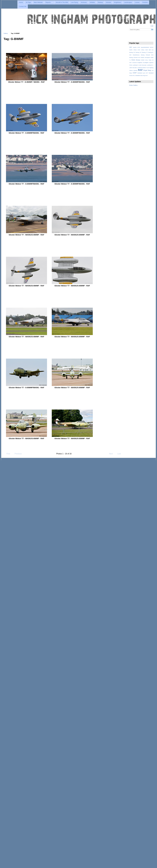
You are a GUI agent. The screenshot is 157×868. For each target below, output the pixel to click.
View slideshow (131, 39)
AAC (131, 47)
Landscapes (128, 2)
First (7, 454)
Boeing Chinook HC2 (147, 55)
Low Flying (74, 2)
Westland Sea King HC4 (142, 75)
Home (21, 2)
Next (112, 454)
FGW (131, 65)
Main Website (38, 2)
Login (152, 26)
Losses (137, 2)
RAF (140, 70)
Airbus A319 (137, 50)
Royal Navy (147, 70)
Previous (17, 454)
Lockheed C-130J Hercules (139, 65)
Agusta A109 (136, 47)
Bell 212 (151, 50)
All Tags (28, 2)
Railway (100, 2)
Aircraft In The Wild (62, 2)
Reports (48, 2)
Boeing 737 (132, 52)
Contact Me (23, 6)
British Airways (136, 60)
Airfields (92, 2)
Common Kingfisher (137, 63)
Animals (108, 2)
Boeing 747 (139, 52)
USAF (135, 73)
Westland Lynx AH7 (143, 73)
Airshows (84, 2)
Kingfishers (118, 2)
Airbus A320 (144, 50)
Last (120, 454)
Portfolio (145, 2)
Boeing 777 (145, 52)
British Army (145, 60)
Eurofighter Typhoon (148, 63)
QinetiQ (135, 70)
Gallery (6, 33)
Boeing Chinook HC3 (135, 57)
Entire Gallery (133, 85)
